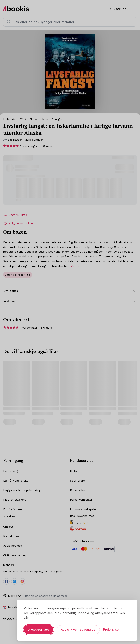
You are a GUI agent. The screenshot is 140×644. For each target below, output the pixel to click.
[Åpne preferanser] (113, 630)
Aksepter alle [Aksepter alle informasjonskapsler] (39, 630)
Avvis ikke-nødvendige (78, 630)
